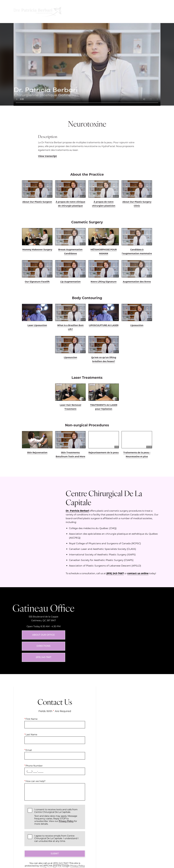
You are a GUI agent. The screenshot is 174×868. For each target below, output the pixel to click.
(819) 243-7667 (115, 573)
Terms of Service (54, 843)
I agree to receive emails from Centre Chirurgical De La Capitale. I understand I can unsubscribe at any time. (56, 814)
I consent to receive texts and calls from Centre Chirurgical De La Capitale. (58, 792)
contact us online (138, 573)
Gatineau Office (43, 595)
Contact (152, 12)
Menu (78, 12)
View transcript (47, 156)
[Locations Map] (130, 591)
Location (96, 12)
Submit (55, 829)
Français (135, 12)
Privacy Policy (66, 796)
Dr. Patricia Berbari (77, 511)
